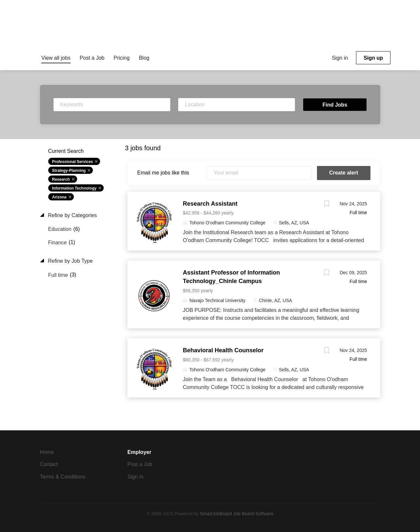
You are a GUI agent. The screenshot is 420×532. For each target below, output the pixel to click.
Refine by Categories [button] (72, 215)
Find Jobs (335, 105)
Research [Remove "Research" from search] (61, 179)
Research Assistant (210, 204)
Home (47, 452)
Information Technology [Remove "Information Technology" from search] (74, 188)
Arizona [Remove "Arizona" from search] (59, 197)
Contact (49, 464)
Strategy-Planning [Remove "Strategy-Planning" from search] (69, 171)
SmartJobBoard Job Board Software (237, 514)
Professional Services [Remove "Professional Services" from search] (73, 162)
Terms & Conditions (63, 477)
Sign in (340, 58)
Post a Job (140, 464)
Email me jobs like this (163, 173)
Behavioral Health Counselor (223, 350)
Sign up (373, 58)
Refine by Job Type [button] (70, 261)
